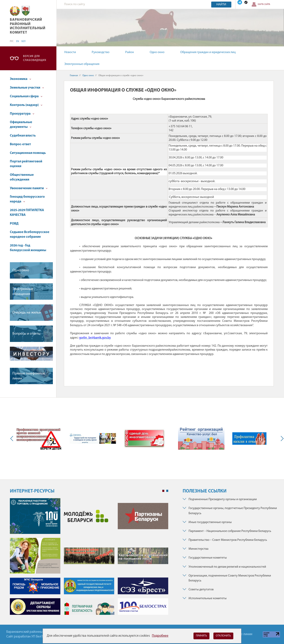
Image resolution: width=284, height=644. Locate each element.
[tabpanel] (89, 558)
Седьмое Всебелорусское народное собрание (30, 234)
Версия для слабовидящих (35, 58)
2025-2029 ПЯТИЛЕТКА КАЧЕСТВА (27, 213)
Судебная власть (23, 136)
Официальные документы (21, 125)
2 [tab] (167, 491)
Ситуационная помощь (28, 153)
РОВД (14, 224)
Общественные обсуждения (22, 177)
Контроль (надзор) (26, 105)
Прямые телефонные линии (29, 376)
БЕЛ (23, 41)
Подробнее (160, 636)
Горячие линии (242, 634)
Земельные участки (27, 88)
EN (18, 41)
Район (130, 52)
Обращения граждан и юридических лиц (208, 52)
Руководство (101, 52)
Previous (13, 438)
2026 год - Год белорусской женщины (28, 248)
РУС (12, 41)
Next (281, 438)
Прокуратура (22, 114)
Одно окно (157, 52)
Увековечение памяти (29, 188)
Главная (74, 76)
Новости (70, 52)
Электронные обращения (82, 64)
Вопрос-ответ (20, 144)
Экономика (21, 79)
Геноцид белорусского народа (27, 199)
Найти (221, 5)
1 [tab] (163, 491)
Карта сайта (264, 4)
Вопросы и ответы (26, 334)
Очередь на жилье (27, 313)
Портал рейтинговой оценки (26, 164)
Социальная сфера (26, 96)
